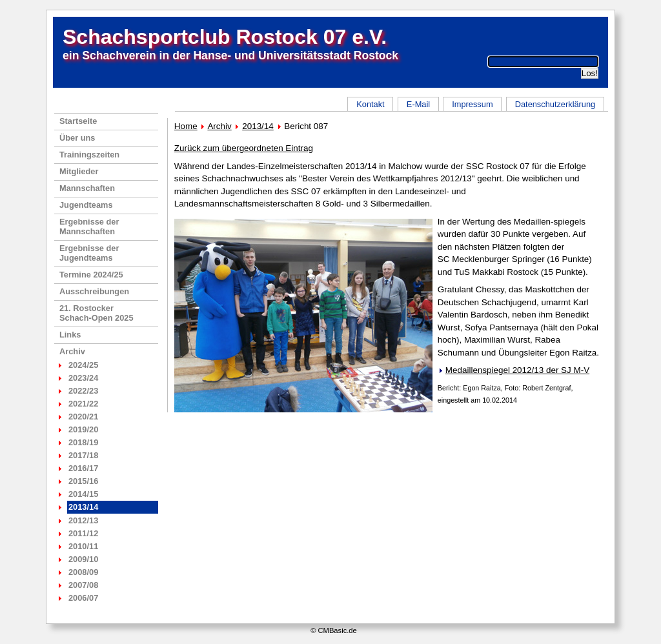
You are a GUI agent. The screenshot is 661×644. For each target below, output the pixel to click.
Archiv (72, 351)
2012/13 (83, 520)
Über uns (77, 138)
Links (70, 335)
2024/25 (83, 365)
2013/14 (258, 126)
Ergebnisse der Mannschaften (89, 226)
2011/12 (83, 533)
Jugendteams (86, 205)
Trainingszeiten (89, 155)
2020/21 (83, 417)
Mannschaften (87, 188)
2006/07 (83, 598)
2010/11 (83, 546)
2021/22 (83, 404)
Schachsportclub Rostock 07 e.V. (225, 37)
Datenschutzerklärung (555, 104)
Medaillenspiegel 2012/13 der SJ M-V (517, 370)
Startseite (78, 121)
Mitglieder (79, 171)
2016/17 (83, 468)
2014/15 (83, 494)
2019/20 (83, 429)
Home (186, 126)
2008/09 (83, 572)
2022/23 (83, 391)
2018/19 (83, 442)
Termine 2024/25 (91, 275)
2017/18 (83, 455)
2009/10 (83, 559)
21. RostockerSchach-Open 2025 (97, 313)
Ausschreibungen (94, 291)
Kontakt (370, 104)
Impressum (472, 104)
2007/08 (83, 585)
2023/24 (83, 378)
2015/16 (83, 481)
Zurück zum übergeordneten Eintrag (244, 148)
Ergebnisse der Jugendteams (89, 253)
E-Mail (418, 104)
